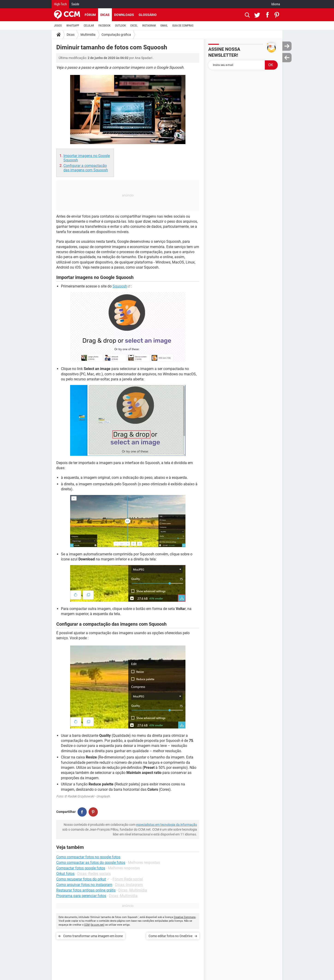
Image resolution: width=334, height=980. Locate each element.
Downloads (124, 15)
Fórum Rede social (128, 879)
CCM (87, 925)
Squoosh (120, 286)
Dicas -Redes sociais (94, 874)
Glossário (148, 15)
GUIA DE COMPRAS (183, 26)
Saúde (75, 4)
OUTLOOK (121, 26)
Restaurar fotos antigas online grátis (86, 890)
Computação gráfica (116, 35)
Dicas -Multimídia (133, 890)
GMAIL (164, 26)
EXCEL (134, 26)
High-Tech (60, 4)
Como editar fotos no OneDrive (170, 936)
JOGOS (58, 26)
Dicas (105, 15)
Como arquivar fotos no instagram (84, 885)
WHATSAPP (73, 26)
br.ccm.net (97, 925)
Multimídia (88, 35)
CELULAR (89, 26)
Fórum (90, 15)
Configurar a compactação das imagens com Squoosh (86, 168)
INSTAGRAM (149, 26)
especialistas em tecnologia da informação (167, 825)
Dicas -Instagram (129, 885)
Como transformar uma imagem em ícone (93, 936)
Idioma (276, 4)
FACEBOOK (104, 26)
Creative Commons (185, 917)
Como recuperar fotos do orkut (81, 879)
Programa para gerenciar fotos (81, 896)
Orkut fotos (65, 874)
